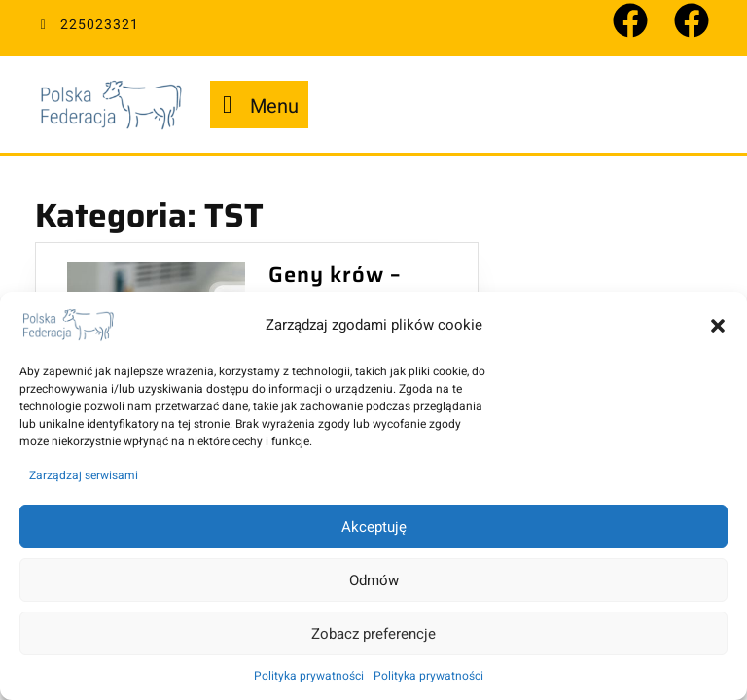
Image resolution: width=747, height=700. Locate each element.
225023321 (87, 25)
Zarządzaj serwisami (84, 475)
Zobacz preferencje (373, 634)
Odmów (374, 580)
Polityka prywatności (309, 676)
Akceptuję (374, 527)
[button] (718, 325)
